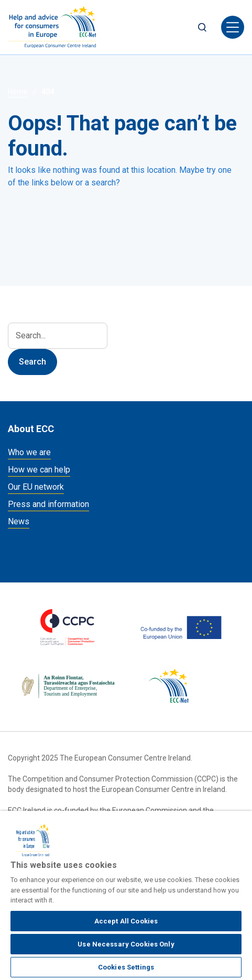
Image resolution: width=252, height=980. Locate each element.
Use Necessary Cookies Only (126, 944)
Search (202, 27)
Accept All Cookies (126, 921)
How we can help (39, 470)
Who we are (29, 452)
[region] (126, 895)
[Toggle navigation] (233, 27)
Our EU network (36, 487)
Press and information (48, 504)
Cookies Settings (126, 967)
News (19, 521)
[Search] (58, 336)
